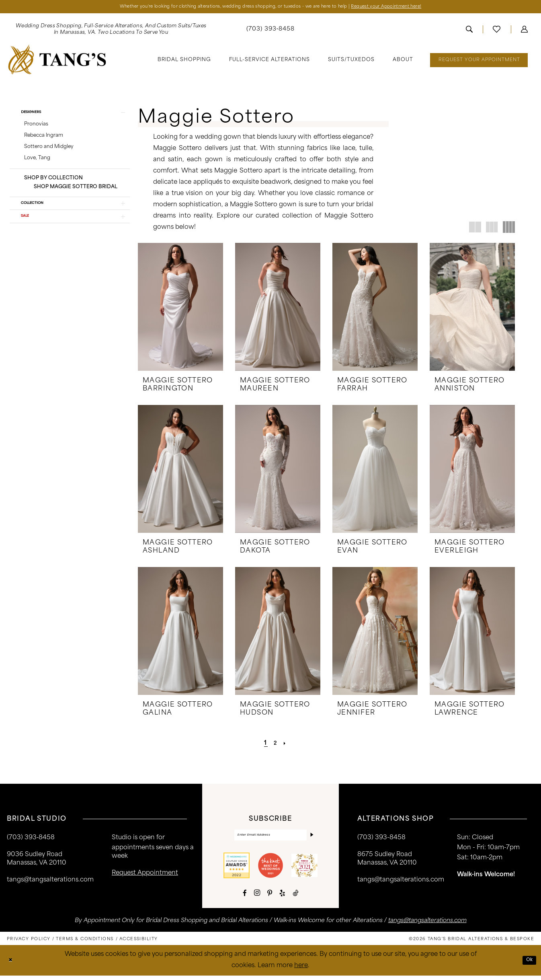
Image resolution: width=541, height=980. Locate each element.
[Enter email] (270, 838)
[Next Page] (287, 745)
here (301, 970)
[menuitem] (111, 31)
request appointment (145, 875)
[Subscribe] (311, 838)
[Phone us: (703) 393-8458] (271, 31)
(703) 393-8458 (381, 839)
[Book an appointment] (479, 62)
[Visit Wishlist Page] (497, 31)
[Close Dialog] (12, 965)
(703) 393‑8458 (31, 839)
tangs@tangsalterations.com (50, 882)
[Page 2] (276, 745)
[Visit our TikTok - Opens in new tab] (295, 897)
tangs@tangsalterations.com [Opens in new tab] (427, 925)
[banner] (57, 61)
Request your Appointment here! (415, 7)
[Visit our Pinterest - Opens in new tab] (270, 897)
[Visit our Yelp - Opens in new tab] (282, 897)
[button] (524, 31)
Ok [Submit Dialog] (528, 964)
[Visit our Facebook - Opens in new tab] (245, 897)
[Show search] (469, 31)
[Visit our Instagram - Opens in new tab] (257, 897)
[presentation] (180, 308)
